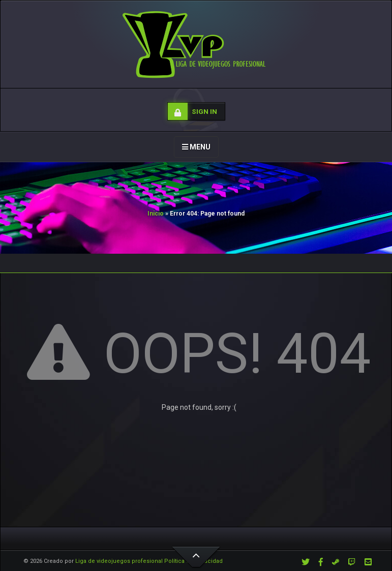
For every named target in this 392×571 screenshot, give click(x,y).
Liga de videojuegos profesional (119, 561)
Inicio (156, 214)
